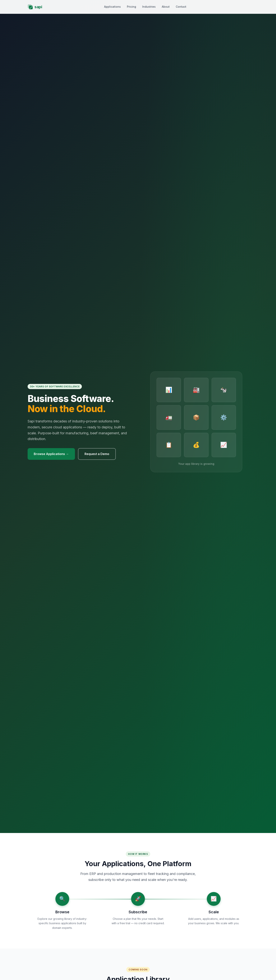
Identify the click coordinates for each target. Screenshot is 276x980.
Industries (149, 7)
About (166, 7)
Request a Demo (97, 454)
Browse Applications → (51, 454)
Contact (181, 7)
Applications (112, 7)
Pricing (131, 7)
